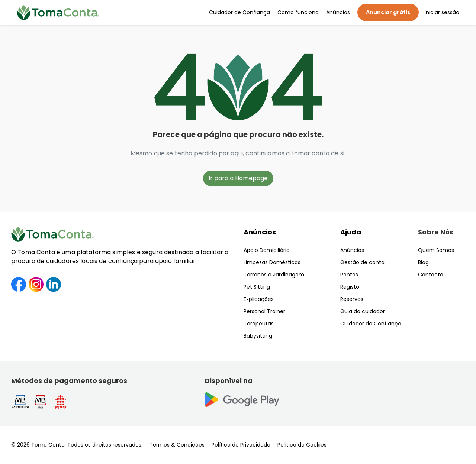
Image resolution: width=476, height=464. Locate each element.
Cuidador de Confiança (239, 12)
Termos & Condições (177, 445)
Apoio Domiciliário (267, 250)
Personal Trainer (264, 311)
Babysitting (258, 336)
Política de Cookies (302, 445)
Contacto (431, 275)
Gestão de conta (362, 262)
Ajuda (351, 232)
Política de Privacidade (241, 445)
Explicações (259, 299)
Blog (423, 262)
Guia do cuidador (363, 311)
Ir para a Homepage (238, 178)
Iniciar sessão (442, 12)
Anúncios (338, 12)
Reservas (352, 299)
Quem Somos (436, 250)
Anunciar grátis (388, 12)
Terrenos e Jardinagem (274, 275)
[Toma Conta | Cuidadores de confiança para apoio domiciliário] (58, 13)
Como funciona (298, 12)
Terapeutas (259, 324)
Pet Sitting (257, 287)
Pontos (349, 275)
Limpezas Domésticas (272, 262)
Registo (350, 287)
